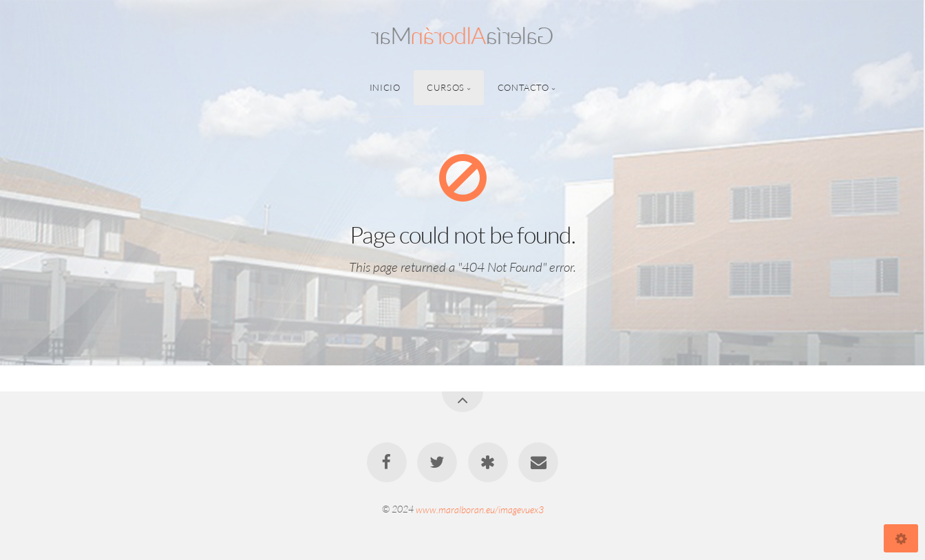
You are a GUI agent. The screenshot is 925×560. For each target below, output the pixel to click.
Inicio (385, 87)
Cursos (446, 87)
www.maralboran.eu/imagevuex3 (480, 509)
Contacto (523, 87)
